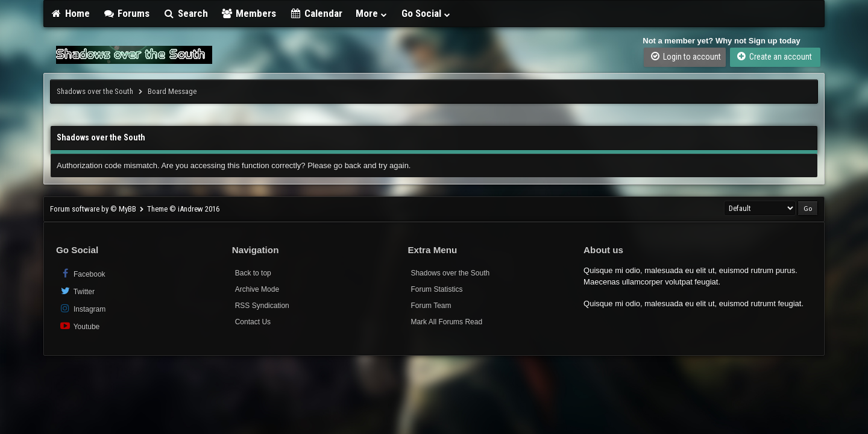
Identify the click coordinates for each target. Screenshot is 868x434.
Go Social (426, 13)
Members (249, 13)
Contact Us (253, 322)
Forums (127, 13)
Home (70, 13)
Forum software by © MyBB (94, 209)
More (372, 13)
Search (185, 13)
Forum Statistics (436, 289)
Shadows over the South (95, 91)
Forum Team (431, 306)
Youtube (79, 326)
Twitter (77, 291)
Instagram (82, 308)
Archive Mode (257, 289)
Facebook (82, 273)
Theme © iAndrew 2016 (183, 209)
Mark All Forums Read (446, 322)
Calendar (316, 13)
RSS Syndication (262, 306)
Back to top (253, 273)
